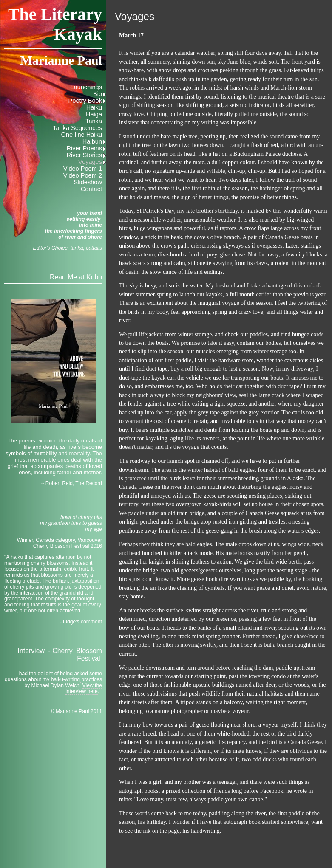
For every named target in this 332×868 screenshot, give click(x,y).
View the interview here (84, 688)
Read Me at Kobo (76, 277)
